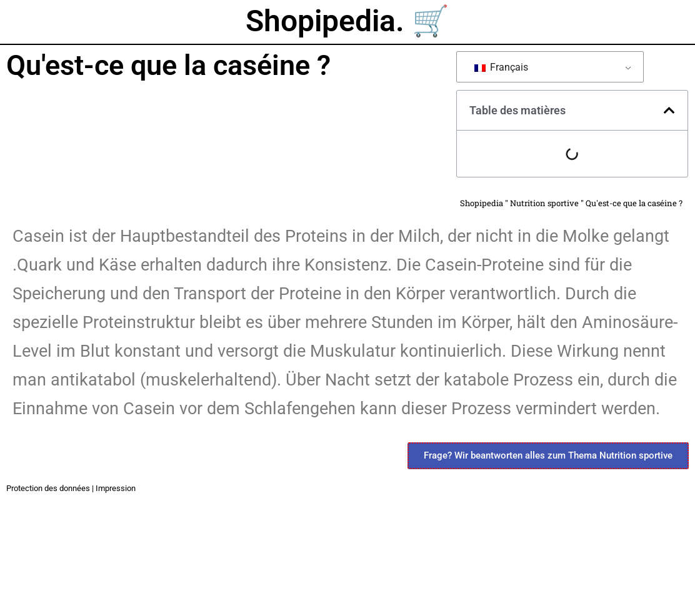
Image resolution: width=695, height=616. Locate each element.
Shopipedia (482, 203)
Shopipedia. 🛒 (347, 21)
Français (501, 67)
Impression (116, 488)
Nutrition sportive (544, 203)
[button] (669, 111)
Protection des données (48, 488)
